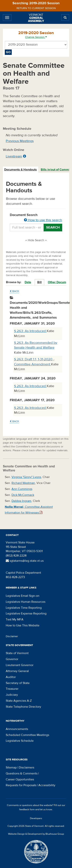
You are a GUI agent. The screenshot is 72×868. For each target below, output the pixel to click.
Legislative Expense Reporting (26, 614)
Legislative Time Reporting (24, 608)
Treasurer (12, 689)
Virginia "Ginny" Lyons (26, 477)
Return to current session (36, 8)
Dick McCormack (23, 495)
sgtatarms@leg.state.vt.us (25, 561)
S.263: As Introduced (30, 331)
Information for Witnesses (24, 513)
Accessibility (47, 785)
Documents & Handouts (21, 170)
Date (28, 282)
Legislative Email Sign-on (23, 596)
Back (14, 291)
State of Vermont (17, 653)
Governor (12, 659)
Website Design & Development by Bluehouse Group (36, 834)
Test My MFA (15, 619)
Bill (39, 282)
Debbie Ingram (21, 501)
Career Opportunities (20, 779)
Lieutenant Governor (20, 665)
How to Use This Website (23, 625)
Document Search (36, 218)
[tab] (21, 170)
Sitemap (11, 768)
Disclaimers (26, 768)
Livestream (14, 156)
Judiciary (12, 695)
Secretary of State (18, 683)
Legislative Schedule (20, 741)
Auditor (11, 677)
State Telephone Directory (23, 707)
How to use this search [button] (43, 220)
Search (53, 227)
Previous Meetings (20, 141)
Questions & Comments (22, 773)
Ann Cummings (22, 489)
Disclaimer (12, 636)
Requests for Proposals (21, 785)
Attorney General (17, 671)
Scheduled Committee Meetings (27, 735)
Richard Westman (23, 483)
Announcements (17, 729)
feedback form (27, 809)
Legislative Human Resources (26, 602)
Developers (36, 818)
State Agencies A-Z (19, 701)
